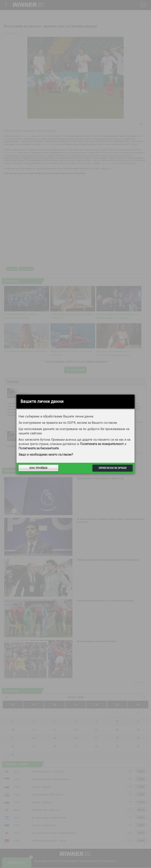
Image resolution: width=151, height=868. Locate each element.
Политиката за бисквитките (39, 448)
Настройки (38, 468)
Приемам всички (113, 468)
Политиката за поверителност (102, 444)
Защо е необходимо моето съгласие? (46, 455)
